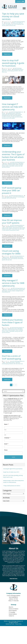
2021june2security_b (13, 329)
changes (10, 228)
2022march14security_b (14, 290)
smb (10, 25)
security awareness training (17, 117)
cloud (12, 24)
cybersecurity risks (6, 114)
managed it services (6, 116)
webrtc (18, 230)
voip (6, 72)
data (21, 228)
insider (7, 166)
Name (6, 424)
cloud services (20, 259)
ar (17, 227)
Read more (7, 54)
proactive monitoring (6, 117)
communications (16, 228)
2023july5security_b (11, 113)
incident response (18, 114)
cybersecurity (22, 290)
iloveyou (4, 166)
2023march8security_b (13, 163)
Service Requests (13, 611)
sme (22, 71)
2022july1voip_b (9, 197)
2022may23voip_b (11, 227)
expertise (12, 114)
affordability (8, 24)
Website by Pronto (10, 624)
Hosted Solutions (13, 614)
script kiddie (12, 166)
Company (7, 438)
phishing (6, 292)
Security (4, 113)
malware (13, 291)
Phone (6, 450)
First (5, 430)
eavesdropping (10, 71)
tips (12, 25)
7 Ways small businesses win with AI (12, 486)
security (16, 166)
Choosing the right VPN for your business (13, 469)
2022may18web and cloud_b (17, 257)
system (10, 229)
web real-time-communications (10, 230)
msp (11, 116)
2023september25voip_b (18, 70)
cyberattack (21, 163)
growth (7, 25)
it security (9, 291)
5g (16, 227)
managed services (19, 291)
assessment (18, 113)
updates (13, 118)
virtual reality (14, 229)
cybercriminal (5, 165)
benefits (7, 228)
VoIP (10, 70)
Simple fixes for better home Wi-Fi (11, 472)
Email (6, 444)
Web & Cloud (8, 23)
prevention (16, 71)
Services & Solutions (14, 609)
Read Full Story (14, 578)
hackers (17, 165)
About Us (11, 607)
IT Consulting (12, 612)
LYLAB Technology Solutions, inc (17, 112)
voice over (20, 229)
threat (3, 72)
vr (2, 230)
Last (5, 435)
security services (5, 118)
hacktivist (21, 165)
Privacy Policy (18, 624)
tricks (14, 25)
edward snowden (12, 165)
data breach (4, 291)
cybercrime (4, 71)
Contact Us (11, 616)
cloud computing (17, 24)
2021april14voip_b (11, 362)
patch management (17, 116)
